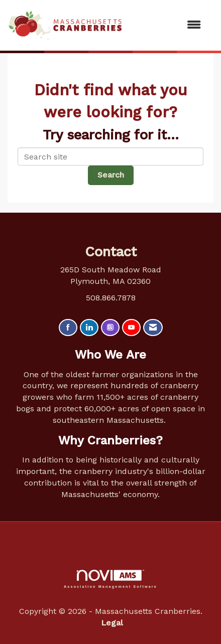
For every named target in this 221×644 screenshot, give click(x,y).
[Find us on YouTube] (131, 328)
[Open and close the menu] (167, 25)
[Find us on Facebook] (68, 328)
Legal (112, 623)
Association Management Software (111, 579)
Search (111, 175)
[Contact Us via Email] (153, 328)
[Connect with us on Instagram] (110, 328)
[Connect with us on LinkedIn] (89, 328)
